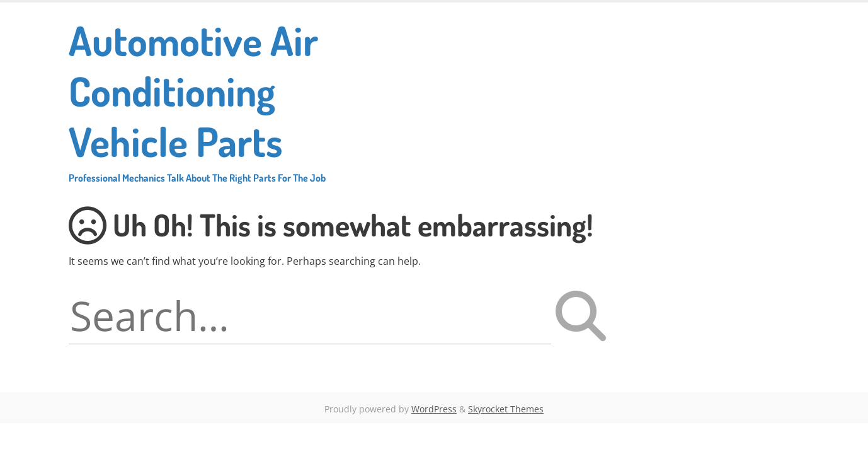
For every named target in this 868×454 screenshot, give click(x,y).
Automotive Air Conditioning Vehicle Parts (211, 99)
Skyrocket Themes (506, 409)
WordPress (434, 409)
